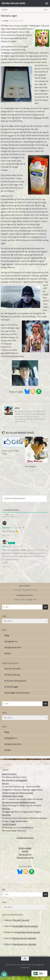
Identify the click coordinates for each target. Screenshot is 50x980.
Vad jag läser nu (11, 641)
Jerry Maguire (31, 466)
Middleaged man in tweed (13, 796)
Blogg (5, 10)
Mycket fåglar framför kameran (17, 693)
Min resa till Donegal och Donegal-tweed (19, 802)
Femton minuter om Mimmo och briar (17, 793)
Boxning (5, 783)
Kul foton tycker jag (12, 675)
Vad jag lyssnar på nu (13, 647)
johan (6, 21)
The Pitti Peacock (9, 824)
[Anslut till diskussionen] (25, 499)
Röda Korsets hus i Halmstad (24, 938)
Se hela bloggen (25, 848)
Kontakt (7, 653)
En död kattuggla (11, 687)
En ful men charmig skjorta (15, 681)
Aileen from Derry (9, 774)
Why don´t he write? (13, 669)
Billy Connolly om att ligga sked (14, 780)
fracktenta (37, 118)
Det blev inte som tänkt (13, 3)
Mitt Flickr (6, 809)
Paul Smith (6, 815)
